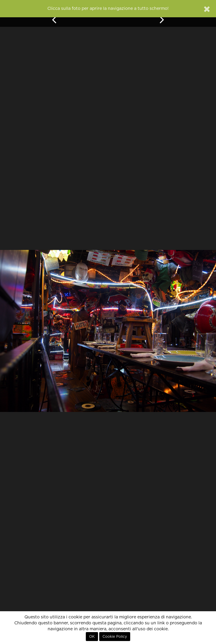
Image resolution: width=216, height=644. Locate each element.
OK (92, 637)
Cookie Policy (115, 637)
